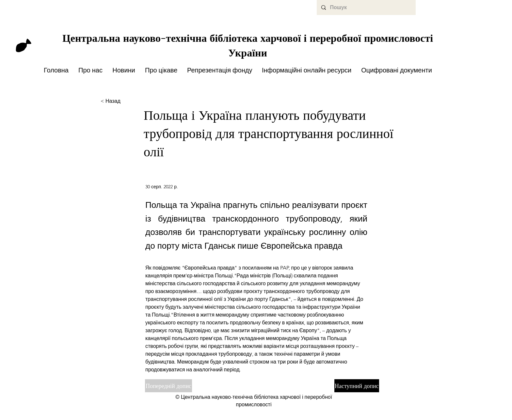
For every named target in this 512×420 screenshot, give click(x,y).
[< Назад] (122, 101)
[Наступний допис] (357, 386)
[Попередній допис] (168, 386)
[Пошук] (366, 8)
